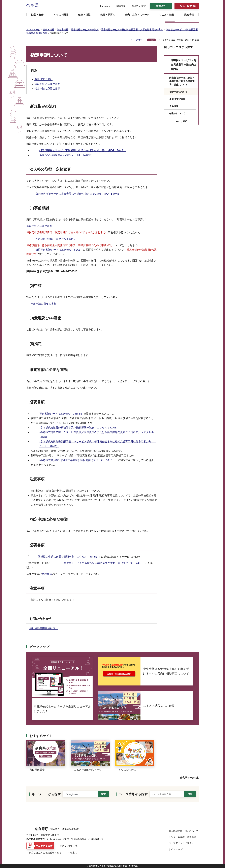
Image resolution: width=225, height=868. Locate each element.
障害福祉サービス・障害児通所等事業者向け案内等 (184, 65)
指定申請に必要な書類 (47, 89)
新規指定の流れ (43, 79)
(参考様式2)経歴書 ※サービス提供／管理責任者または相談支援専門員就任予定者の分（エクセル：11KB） (98, 435)
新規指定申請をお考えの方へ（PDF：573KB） (67, 155)
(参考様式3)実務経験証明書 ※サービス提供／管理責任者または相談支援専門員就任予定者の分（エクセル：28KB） (98, 444)
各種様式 (47, 574)
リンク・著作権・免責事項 (182, 837)
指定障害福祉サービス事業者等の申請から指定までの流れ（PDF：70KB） (83, 150)
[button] (104, 6)
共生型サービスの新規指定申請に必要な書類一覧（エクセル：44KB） (104, 563)
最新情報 (174, 106)
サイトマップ (175, 849)
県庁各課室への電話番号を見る (45, 853)
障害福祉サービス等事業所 (85, 30)
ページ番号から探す (133, 794)
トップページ (33, 30)
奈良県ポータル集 (189, 778)
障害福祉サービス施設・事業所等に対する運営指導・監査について (182, 81)
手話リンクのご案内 (70, 846)
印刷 (152, 40)
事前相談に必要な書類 (47, 84)
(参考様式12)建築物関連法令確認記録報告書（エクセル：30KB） (77, 460)
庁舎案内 (72, 853)
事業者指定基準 (177, 99)
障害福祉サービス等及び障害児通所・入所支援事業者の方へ (132, 30)
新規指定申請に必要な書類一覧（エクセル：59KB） (68, 557)
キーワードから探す (46, 794)
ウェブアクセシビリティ (181, 843)
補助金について (177, 113)
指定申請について (179, 92)
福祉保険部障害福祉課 (44, 628)
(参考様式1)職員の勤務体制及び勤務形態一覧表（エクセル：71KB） (79, 428)
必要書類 (37, 402)
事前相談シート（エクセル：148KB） (61, 414)
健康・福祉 (49, 30)
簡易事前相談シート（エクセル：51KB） (59, 250)
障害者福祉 (63, 30)
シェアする (137, 40)
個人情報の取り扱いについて (184, 831)
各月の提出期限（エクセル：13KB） (57, 239)
